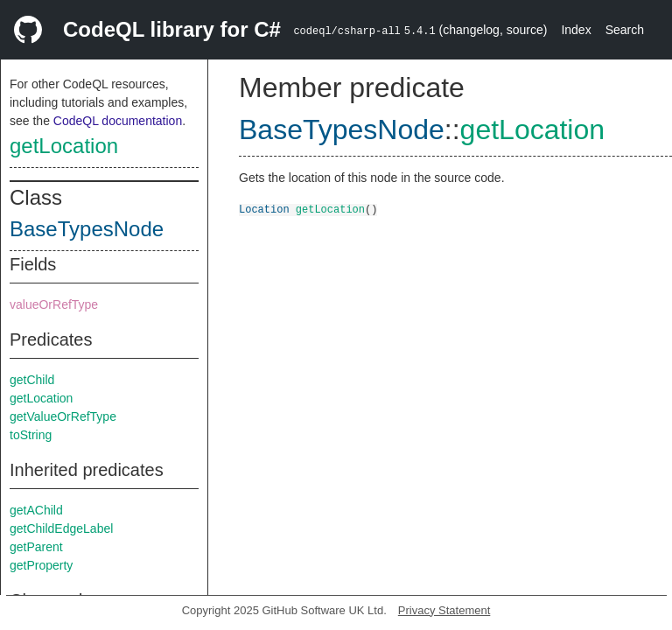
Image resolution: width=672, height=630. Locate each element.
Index (576, 30)
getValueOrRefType (63, 416)
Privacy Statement (444, 610)
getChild (32, 380)
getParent (36, 547)
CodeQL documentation (118, 121)
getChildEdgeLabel (61, 528)
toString (31, 435)
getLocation (64, 146)
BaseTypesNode (87, 229)
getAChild (36, 510)
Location (264, 209)
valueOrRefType (54, 304)
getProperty (41, 565)
